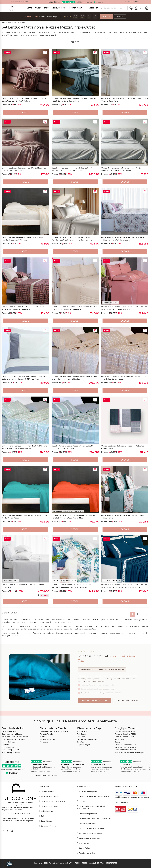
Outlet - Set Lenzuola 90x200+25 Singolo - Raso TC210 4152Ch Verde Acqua (25, 517)
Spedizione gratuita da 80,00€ (19, 2)
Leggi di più (75, 42)
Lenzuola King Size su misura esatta (93, 796)
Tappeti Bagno (84, 745)
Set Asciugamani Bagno (88, 739)
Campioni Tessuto (48, 826)
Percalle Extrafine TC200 (126, 734)
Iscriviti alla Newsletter (132, 2)
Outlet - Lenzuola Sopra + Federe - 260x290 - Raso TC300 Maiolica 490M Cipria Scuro (123, 239)
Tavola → (106, 16)
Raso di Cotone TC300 (125, 737)
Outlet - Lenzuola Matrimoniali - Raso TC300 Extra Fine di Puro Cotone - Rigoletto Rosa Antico (124, 308)
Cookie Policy (84, 848)
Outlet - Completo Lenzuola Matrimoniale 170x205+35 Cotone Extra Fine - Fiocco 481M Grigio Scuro (24, 378)
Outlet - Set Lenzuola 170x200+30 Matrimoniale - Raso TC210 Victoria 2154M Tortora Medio (75, 308)
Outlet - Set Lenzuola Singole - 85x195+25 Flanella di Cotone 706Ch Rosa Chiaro (24, 169)
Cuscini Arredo (8, 747)
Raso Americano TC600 (125, 747)
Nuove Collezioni (9, 742)
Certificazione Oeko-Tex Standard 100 (94, 819)
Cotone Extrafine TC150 (125, 731)
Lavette (81, 742)
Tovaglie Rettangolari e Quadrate (54, 731)
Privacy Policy (84, 843)
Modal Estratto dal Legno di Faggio (130, 753)
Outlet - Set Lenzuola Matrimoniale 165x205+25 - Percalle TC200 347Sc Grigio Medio (122, 169)
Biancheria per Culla (10, 750)
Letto (29, 8)
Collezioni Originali (95, 8)
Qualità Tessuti (47, 791)
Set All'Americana (47, 739)
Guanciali (6, 745)
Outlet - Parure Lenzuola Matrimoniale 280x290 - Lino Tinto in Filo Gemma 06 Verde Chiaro (24, 447)
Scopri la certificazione (127, 701)
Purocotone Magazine (87, 791)
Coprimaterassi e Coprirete (13, 739)
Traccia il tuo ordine (86, 853)
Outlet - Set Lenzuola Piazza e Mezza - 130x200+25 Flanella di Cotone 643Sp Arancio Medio (73, 517)
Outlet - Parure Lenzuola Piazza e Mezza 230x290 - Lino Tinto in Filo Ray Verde (73, 447)
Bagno (47, 8)
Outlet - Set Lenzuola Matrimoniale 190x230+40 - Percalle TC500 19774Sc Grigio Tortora (72, 169)
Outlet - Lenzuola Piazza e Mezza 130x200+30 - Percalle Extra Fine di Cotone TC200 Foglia (72, 586)
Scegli (25, 112)
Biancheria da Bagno (49, 806)
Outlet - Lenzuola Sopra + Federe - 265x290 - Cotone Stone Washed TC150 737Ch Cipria (24, 100)
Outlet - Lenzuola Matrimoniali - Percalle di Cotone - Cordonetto (24, 586)
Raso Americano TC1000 (126, 750)
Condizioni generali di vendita (91, 828)
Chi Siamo (82, 801)
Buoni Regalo (46, 821)
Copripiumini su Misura (12, 734)
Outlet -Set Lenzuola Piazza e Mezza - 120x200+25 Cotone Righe (123, 447)
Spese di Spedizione (87, 824)
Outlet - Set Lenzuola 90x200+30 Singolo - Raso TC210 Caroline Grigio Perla (125, 100)
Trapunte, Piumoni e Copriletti (15, 737)
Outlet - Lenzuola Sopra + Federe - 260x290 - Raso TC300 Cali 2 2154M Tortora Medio (23, 308)
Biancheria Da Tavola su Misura (53, 801)
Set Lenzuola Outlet (20, 23)
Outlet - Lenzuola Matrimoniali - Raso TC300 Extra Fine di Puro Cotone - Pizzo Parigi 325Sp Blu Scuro (124, 586)
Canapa (118, 742)
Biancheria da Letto (49, 796)
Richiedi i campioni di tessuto (94, 700)
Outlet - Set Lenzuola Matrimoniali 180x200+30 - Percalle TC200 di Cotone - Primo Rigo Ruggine (72, 239)
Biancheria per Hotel (11, 753)
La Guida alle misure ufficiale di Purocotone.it (91, 807)
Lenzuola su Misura (10, 731)
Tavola (38, 8)
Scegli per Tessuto (76, 8)
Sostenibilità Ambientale (88, 838)
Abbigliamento (59, 8)
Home (4, 23)
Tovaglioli (44, 742)
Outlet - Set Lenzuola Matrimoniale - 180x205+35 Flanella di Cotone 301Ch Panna (22, 239)
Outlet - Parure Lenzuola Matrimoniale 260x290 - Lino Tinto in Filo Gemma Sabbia (124, 378)
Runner (43, 737)
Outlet (10, 23)
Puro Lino (119, 739)
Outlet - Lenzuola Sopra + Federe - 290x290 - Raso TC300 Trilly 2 (123, 517)
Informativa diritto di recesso (90, 833)
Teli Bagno (82, 734)
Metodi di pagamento (87, 814)
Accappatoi (82, 731)
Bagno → (120, 16)
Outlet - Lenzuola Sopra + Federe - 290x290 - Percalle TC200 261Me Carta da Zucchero (74, 100)
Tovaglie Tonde (46, 734)
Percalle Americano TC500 (127, 745)
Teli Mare (81, 737)
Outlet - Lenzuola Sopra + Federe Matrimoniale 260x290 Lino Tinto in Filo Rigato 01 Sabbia (75, 378)
